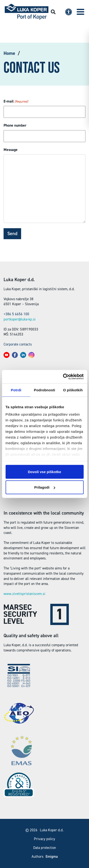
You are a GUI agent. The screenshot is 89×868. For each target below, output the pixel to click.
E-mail (16, 101)
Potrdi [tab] (16, 390)
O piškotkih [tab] (73, 390)
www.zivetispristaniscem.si (24, 594)
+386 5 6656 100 (16, 314)
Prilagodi (45, 487)
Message (11, 150)
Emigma (52, 857)
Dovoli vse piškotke (44, 472)
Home (9, 53)
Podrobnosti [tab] (44, 390)
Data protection (45, 848)
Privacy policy (44, 839)
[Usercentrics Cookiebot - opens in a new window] (63, 377)
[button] (80, 12)
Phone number (15, 125)
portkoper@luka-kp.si (20, 319)
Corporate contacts (18, 344)
